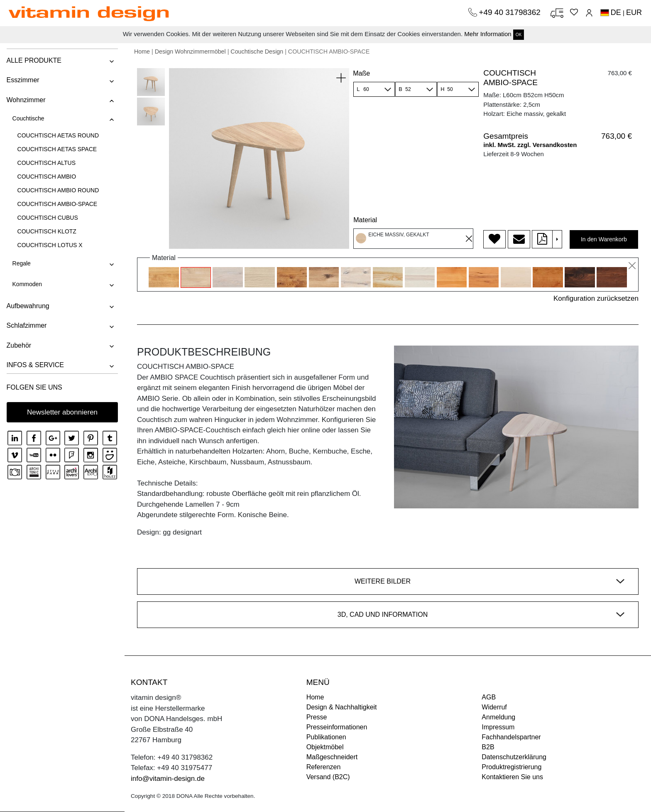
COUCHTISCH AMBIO (46, 177)
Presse (317, 717)
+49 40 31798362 (511, 12)
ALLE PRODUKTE (34, 60)
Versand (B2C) (328, 777)
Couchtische (28, 118)
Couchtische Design (257, 52)
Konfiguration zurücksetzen (596, 298)
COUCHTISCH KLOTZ (46, 231)
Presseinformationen (337, 727)
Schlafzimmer (26, 325)
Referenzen (324, 767)
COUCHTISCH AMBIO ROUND (58, 190)
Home (142, 52)
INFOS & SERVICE (35, 365)
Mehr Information (488, 34)
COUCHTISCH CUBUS (47, 218)
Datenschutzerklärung (514, 757)
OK (519, 35)
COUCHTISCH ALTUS (46, 163)
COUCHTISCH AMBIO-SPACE (57, 204)
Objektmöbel (325, 747)
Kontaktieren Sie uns (512, 777)
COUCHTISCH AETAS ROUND (58, 135)
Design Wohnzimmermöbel (190, 52)
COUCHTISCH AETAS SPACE (57, 149)
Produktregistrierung (512, 767)
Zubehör (19, 345)
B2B (488, 747)
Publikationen (326, 737)
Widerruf (494, 707)
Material (365, 220)
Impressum (498, 727)
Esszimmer (23, 80)
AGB (489, 697)
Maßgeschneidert (332, 757)
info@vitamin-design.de (168, 779)
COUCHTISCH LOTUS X (50, 245)
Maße (361, 73)
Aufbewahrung (28, 306)
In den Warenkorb (604, 239)
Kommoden (27, 284)
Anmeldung (498, 717)
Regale (21, 263)
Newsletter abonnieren (62, 412)
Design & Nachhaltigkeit (342, 707)
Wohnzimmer (26, 100)
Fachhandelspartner (511, 737)
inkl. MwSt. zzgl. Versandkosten (530, 145)
